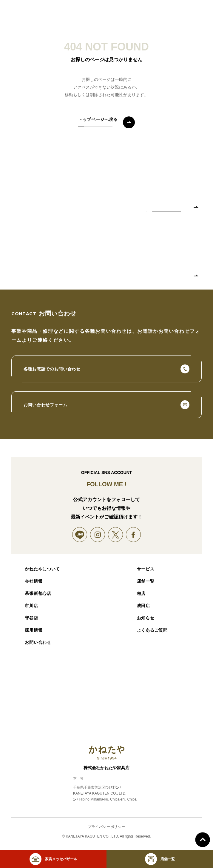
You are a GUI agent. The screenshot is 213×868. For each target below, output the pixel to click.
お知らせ (146, 618)
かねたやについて (42, 569)
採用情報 (34, 630)
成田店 (143, 606)
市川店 (31, 606)
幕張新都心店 (38, 593)
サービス (146, 569)
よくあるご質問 (152, 630)
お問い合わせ (38, 642)
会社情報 (34, 581)
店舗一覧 (146, 581)
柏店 (141, 593)
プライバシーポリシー (106, 827)
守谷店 (31, 618)
